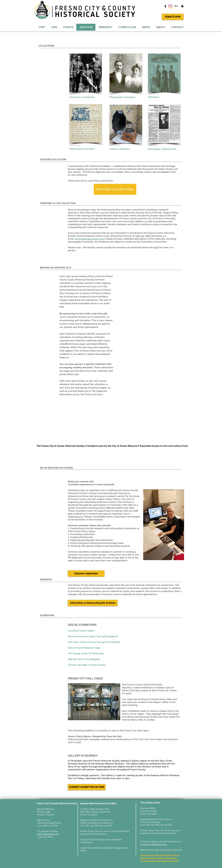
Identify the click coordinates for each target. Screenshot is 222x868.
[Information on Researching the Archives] (93, 603)
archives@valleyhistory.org (154, 844)
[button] (182, 6)
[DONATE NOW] (173, 17)
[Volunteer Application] (86, 574)
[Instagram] (170, 6)
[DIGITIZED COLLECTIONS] (115, 189)
